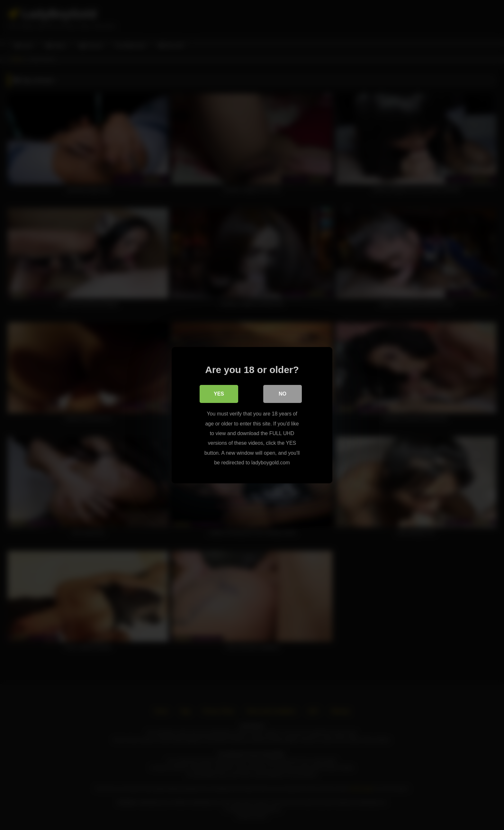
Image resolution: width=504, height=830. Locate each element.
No (283, 394)
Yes (219, 394)
